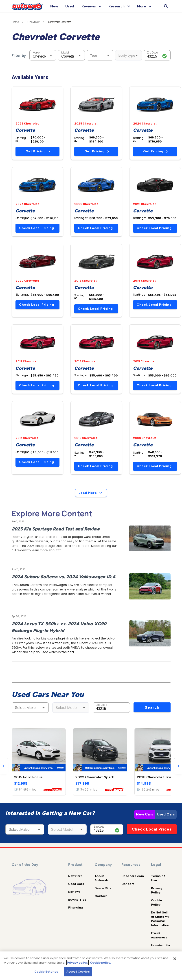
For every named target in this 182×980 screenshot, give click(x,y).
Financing (76, 907)
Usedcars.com (133, 876)
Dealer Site (103, 888)
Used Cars (166, 814)
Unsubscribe (161, 945)
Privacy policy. (78, 962)
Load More (91, 493)
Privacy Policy (157, 890)
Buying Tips (77, 900)
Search (152, 707)
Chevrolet (34, 22)
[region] (91, 966)
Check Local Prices (152, 829)
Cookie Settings (46, 971)
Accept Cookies (78, 971)
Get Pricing (38, 151)
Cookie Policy (156, 902)
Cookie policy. (100, 962)
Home (15, 22)
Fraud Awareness (159, 935)
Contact (101, 896)
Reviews (74, 892)
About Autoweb (101, 878)
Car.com (128, 884)
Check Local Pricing (37, 228)
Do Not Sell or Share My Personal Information (160, 919)
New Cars (145, 814)
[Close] (175, 959)
